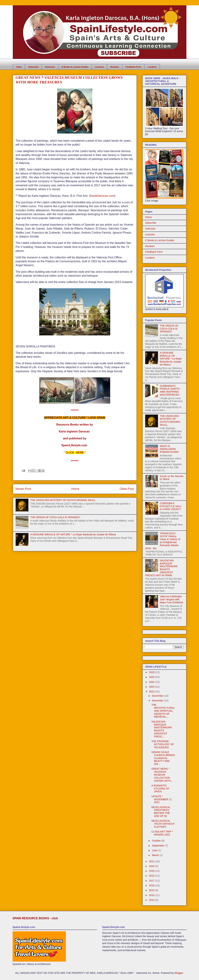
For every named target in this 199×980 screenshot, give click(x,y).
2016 (152, 885)
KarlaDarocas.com (102, 196)
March (156, 855)
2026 (152, 672)
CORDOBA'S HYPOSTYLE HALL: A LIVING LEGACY (171, 506)
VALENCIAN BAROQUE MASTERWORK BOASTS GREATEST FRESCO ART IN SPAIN (162, 568)
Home (75, 489)
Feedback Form (133, 67)
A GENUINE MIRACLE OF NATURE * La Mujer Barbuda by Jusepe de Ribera (73, 534)
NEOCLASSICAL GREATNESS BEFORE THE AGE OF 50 (161, 812)
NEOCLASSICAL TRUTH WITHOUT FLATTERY (163, 824)
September (158, 846)
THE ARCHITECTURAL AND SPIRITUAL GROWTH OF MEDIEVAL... (163, 711)
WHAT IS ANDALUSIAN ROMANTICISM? (169, 449)
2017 (152, 881)
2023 (152, 687)
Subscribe (33, 67)
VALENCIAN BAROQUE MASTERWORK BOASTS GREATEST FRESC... (162, 729)
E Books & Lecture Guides (75, 67)
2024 (152, 682)
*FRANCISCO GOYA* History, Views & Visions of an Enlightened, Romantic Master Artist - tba (163, 541)
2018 (152, 876)
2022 (152, 692)
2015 (152, 890)
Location (152, 67)
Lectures (99, 67)
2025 (152, 677)
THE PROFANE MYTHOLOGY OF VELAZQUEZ (163, 744)
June (155, 850)
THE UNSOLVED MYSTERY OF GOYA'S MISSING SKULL (63, 500)
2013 (152, 900)
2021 (152, 861)
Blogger (179, 973)
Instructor (50, 67)
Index (19, 67)
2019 (152, 871)
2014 (152, 895)
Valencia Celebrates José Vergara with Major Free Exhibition (171, 599)
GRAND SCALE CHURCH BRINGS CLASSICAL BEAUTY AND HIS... (163, 758)
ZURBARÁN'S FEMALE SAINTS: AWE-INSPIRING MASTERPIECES (170, 390)
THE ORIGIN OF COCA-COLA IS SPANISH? (55, 517)
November (158, 701)
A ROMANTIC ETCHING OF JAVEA (160, 789)
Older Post (127, 489)
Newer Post (23, 489)
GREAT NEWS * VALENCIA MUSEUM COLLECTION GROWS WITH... (162, 775)
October (157, 841)
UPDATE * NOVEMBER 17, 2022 (162, 799)
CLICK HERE (75, 453)
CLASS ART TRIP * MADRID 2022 (162, 833)
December (158, 696)
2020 (152, 866)
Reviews (115, 67)
